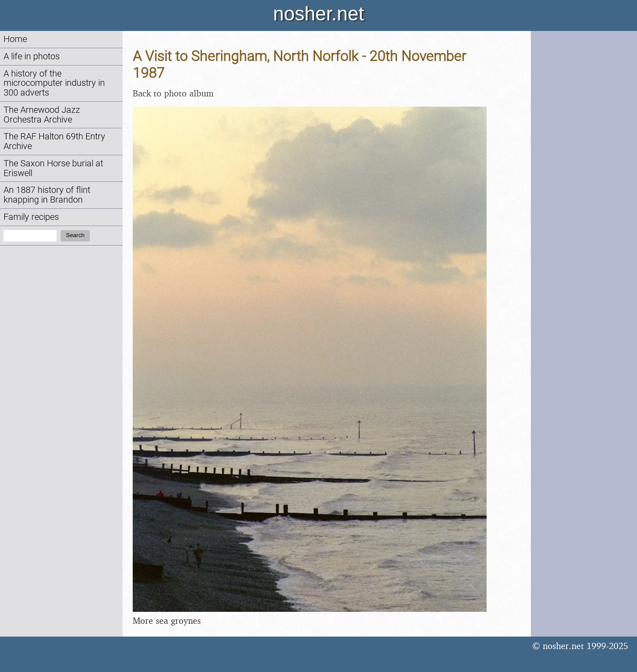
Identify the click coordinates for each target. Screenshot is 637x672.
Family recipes (31, 217)
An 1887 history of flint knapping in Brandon (47, 195)
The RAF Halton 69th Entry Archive (54, 141)
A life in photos (32, 56)
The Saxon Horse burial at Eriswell (53, 168)
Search (75, 235)
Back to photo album (173, 93)
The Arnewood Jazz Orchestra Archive (42, 115)
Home (15, 39)
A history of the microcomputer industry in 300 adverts (54, 83)
